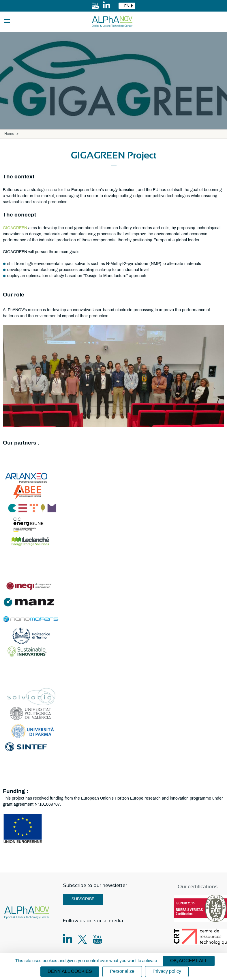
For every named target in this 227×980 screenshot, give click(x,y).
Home (9, 134)
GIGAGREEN (16, 228)
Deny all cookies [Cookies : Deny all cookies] (70, 971)
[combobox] (127, 6)
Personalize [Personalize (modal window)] (122, 971)
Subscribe (83, 899)
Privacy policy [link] (167, 971)
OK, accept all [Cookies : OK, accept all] (189, 961)
